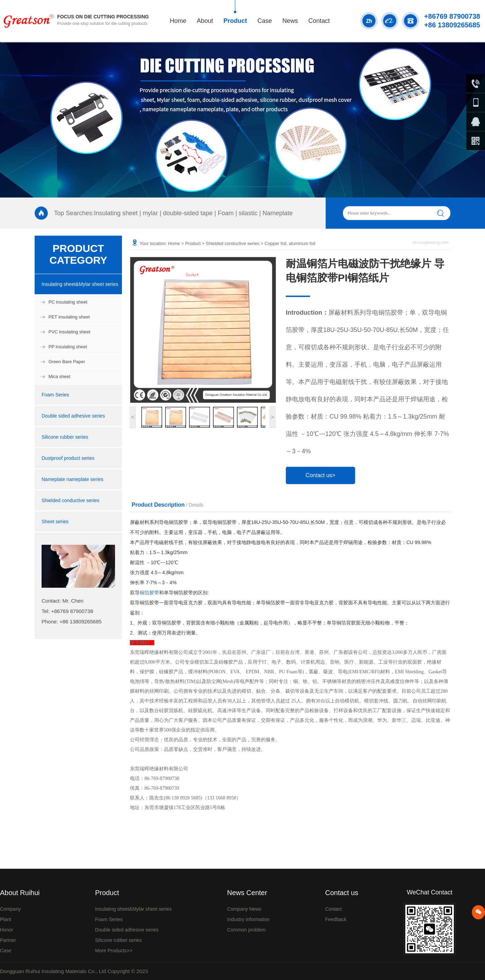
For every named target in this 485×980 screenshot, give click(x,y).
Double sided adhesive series (73, 416)
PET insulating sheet (69, 317)
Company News (244, 909)
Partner (8, 940)
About (205, 21)
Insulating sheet (116, 213)
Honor (7, 930)
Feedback (336, 919)
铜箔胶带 (149, 593)
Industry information (249, 919)
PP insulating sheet (68, 347)
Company (10, 909)
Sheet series (55, 522)
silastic (248, 213)
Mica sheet (59, 377)
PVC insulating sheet (69, 332)
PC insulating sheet (68, 302)
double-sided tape (188, 213)
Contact (319, 21)
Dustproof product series (68, 458)
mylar (150, 213)
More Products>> (114, 951)
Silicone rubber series (65, 437)
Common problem (246, 930)
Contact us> (320, 475)
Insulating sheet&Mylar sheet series (80, 284)
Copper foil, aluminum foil (290, 243)
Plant (6, 919)
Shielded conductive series (70, 500)
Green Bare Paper (67, 362)
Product (235, 21)
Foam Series (55, 395)
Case (265, 21)
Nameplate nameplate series (72, 479)
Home (178, 21)
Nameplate (278, 213)
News (290, 21)
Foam (226, 213)
